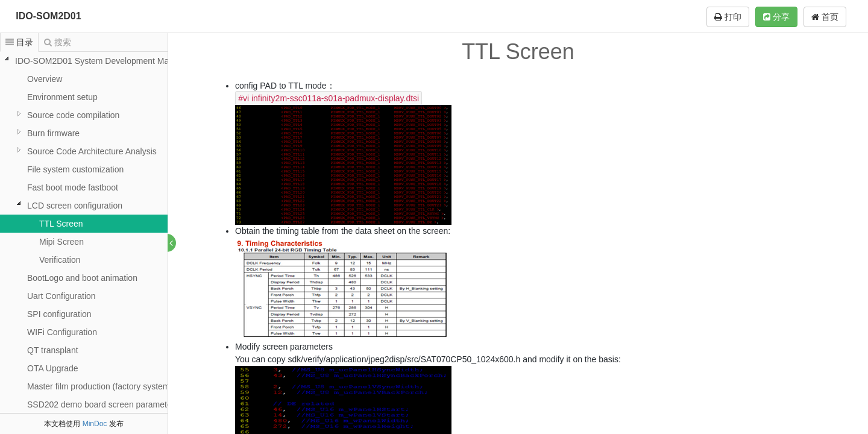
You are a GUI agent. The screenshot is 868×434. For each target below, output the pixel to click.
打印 (728, 17)
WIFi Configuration (62, 332)
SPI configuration (59, 314)
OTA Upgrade (53, 368)
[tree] (84, 233)
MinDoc (95, 424)
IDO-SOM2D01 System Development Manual (100, 61)
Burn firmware (53, 133)
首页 (825, 17)
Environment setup (62, 97)
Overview (45, 79)
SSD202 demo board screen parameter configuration (126, 404)
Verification (60, 260)
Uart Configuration (61, 296)
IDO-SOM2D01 (48, 16)
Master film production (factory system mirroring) (118, 386)
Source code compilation (73, 115)
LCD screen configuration (75, 206)
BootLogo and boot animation (82, 278)
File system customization (75, 169)
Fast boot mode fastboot (73, 187)
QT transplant (53, 350)
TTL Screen (61, 224)
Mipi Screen (61, 242)
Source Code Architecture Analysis (92, 151)
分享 (776, 17)
